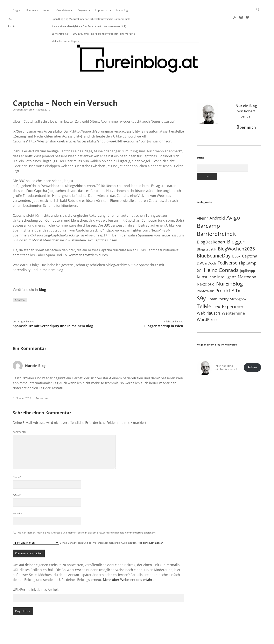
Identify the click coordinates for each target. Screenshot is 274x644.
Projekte (83, 10)
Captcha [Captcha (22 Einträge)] (250, 243)
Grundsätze (63, 10)
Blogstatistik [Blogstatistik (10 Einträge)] (206, 236)
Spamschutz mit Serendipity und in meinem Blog (53, 313)
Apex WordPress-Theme (124, 639)
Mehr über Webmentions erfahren (130, 566)
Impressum (102, 10)
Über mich (32, 10)
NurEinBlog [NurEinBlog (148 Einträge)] (230, 270)
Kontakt (47, 10)
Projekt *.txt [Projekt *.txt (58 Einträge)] (229, 277)
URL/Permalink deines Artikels (36, 576)
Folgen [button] (252, 354)
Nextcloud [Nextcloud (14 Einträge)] (206, 271)
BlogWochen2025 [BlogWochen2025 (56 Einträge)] (236, 236)
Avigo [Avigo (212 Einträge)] (233, 204)
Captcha (20, 287)
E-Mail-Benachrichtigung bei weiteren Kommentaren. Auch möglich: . (88, 529)
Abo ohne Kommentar (150, 529)
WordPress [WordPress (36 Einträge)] (207, 306)
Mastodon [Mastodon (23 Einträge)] (247, 264)
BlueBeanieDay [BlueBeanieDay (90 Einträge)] (214, 242)
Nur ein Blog (35, 353)
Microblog (122, 10)
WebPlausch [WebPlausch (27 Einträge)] (208, 300)
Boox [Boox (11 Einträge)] (236, 243)
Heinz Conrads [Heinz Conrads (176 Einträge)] (221, 257)
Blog (15, 10)
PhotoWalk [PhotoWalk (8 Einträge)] (205, 278)
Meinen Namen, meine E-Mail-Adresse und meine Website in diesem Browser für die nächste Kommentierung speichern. (87, 519)
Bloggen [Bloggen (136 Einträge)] (236, 228)
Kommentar (20, 419)
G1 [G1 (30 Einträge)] (199, 257)
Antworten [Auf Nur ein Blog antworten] (42, 385)
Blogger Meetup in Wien (164, 313)
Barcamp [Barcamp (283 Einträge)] (208, 213)
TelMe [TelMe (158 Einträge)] (204, 293)
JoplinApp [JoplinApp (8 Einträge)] (248, 257)
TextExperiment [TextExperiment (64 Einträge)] (230, 293)
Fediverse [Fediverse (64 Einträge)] (227, 249)
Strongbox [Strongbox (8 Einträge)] (238, 286)
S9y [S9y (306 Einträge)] (201, 285)
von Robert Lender (246, 98)
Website (17, 500)
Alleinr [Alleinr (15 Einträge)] (202, 205)
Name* (17, 464)
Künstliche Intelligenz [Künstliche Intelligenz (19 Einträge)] (216, 264)
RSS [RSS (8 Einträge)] (246, 278)
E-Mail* (17, 482)
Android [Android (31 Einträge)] (217, 205)
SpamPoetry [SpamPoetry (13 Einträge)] (218, 286)
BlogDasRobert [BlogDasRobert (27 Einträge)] (211, 229)
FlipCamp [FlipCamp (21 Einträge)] (248, 250)
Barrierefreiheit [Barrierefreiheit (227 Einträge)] (216, 221)
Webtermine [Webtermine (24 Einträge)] (233, 300)
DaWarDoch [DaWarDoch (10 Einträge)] (206, 250)
